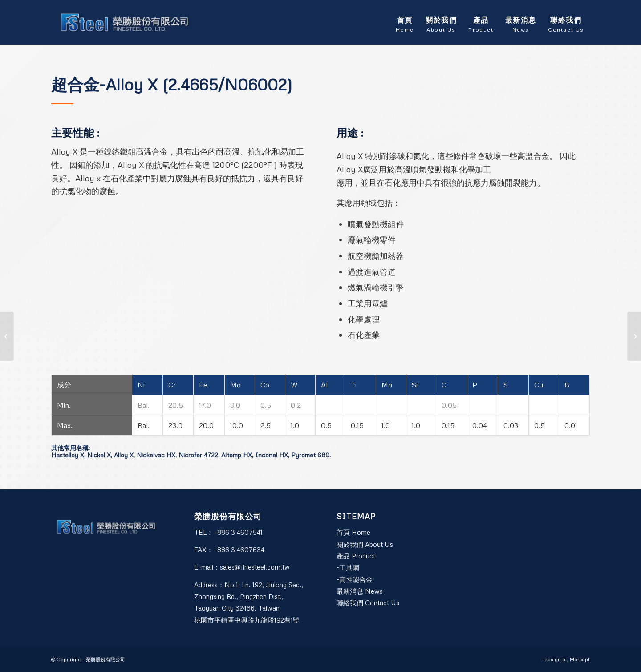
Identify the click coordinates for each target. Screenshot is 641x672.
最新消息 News (360, 591)
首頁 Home (353, 532)
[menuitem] (405, 22)
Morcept (580, 659)
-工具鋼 (348, 567)
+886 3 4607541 (238, 532)
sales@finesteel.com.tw (255, 567)
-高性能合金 (355, 579)
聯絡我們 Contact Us (368, 603)
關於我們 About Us (365, 544)
